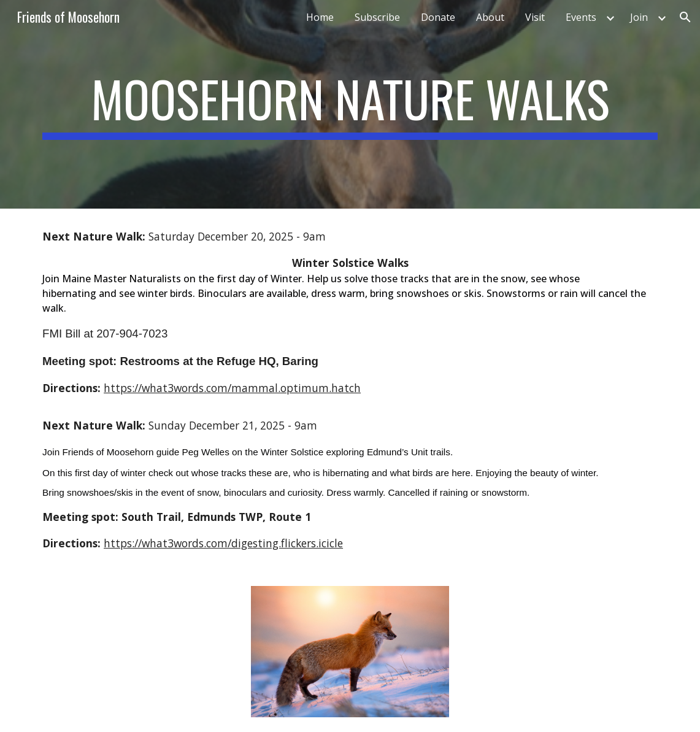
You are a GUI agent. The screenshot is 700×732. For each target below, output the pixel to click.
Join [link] (639, 17)
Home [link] (320, 17)
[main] (350, 104)
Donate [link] (438, 17)
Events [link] (581, 17)
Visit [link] (535, 17)
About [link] (490, 17)
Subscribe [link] (377, 17)
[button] (685, 17)
